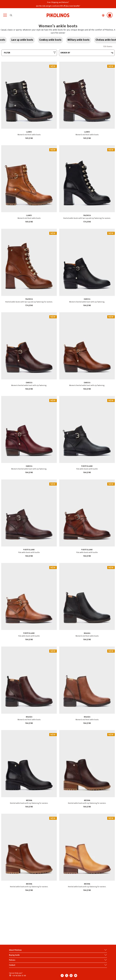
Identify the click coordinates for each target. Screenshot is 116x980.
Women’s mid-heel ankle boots (29, 135)
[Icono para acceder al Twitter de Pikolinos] (67, 976)
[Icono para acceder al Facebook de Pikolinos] (62, 976)
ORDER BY (65, 53)
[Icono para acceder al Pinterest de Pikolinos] (75, 976)
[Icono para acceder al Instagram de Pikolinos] (71, 976)
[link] (58, 15)
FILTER (7, 53)
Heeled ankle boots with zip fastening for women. (29, 803)
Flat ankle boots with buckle (87, 469)
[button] (103, 15)
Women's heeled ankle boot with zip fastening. (87, 302)
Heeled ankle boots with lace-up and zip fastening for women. (87, 218)
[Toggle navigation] (5, 15)
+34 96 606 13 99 (19, 976)
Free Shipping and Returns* (58, 2)
